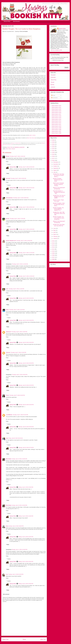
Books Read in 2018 (57, 113)
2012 (53, 247)
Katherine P (9, 332)
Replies (9, 164)
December (56, 162)
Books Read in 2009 (57, 128)
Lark (7, 289)
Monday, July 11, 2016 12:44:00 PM (20, 549)
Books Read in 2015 (57, 118)
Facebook (53, 87)
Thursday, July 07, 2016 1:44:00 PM (19, 332)
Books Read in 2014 (57, 119)
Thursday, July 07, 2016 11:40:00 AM (26, 276)
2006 (53, 259)
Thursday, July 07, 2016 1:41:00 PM (17, 310)
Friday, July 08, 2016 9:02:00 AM (16, 438)
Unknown (8, 352)
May (54, 230)
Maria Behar (9, 459)
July (54, 172)
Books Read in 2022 (57, 106)
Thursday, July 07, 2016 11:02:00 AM (26, 229)
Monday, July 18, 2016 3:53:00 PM (26, 562)
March (55, 234)
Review (13, 149)
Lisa (7, 574)
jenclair (8, 219)
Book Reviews (16, 21)
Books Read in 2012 (57, 123)
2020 (53, 152)
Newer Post (5, 639)
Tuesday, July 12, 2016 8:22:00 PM (16, 574)
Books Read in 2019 (57, 111)
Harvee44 (8, 178)
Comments (54, 98)
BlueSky (52, 85)
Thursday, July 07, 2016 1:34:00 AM (17, 156)
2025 (53, 142)
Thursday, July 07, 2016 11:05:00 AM (24, 241)
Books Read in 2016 (57, 116)
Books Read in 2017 (57, 114)
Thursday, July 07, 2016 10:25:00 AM (26, 167)
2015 (53, 241)
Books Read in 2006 (57, 133)
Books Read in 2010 (57, 126)
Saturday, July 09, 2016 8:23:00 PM (26, 385)
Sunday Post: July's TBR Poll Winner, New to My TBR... (59, 214)
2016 (7, 149)
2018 (53, 156)
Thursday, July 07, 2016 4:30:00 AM (18, 178)
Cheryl (7, 395)
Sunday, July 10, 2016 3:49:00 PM (16, 526)
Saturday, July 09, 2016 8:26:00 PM (26, 427)
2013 (53, 245)
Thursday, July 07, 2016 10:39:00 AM (26, 207)
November (56, 164)
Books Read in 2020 (57, 109)
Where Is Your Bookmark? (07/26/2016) (59, 188)
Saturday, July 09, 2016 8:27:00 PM (26, 448)
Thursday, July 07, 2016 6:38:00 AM (21, 198)
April (54, 232)
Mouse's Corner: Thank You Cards (58, 201)
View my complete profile (56, 50)
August (55, 170)
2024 (53, 144)
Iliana (7, 526)
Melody (8, 156)
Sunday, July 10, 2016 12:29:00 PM (19, 459)
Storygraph (53, 75)
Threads (52, 82)
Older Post (43, 639)
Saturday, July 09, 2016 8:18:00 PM (26, 320)
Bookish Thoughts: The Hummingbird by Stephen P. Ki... (58, 209)
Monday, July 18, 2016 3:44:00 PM (26, 537)
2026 (53, 140)
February (55, 236)
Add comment (6, 594)
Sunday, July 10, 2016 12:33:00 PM (19, 505)
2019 (53, 154)
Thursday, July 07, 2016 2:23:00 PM (18, 352)
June (55, 228)
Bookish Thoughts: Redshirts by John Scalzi (58, 180)
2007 (53, 257)
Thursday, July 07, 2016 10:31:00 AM (26, 188)
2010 (53, 251)
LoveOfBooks (9, 415)
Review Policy (7, 21)
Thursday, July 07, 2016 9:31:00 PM (20, 415)
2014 (53, 243)
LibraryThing (53, 80)
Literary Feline (13, 167)
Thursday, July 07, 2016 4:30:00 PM (20, 375)
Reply (7, 162)
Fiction (10, 149)
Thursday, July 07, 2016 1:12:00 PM (16, 289)
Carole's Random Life (11, 241)
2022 (53, 148)
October (55, 166)
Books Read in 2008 (57, 130)
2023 (53, 146)
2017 (53, 158)
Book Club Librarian (31, 138)
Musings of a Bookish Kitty (16, 143)
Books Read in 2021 (57, 107)
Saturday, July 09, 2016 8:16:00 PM (26, 298)
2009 (53, 253)
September (56, 168)
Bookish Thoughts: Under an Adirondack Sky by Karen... (59, 204)
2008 (53, 255)
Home (24, 639)
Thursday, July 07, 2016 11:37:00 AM (26, 253)
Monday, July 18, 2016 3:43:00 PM (26, 487)
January (55, 238)
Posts (53, 95)
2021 (53, 150)
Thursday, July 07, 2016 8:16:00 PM (17, 395)
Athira (7, 310)
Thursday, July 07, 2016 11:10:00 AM (20, 264)
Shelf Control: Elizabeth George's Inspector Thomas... (58, 184)
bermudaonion (9, 198)
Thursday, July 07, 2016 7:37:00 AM (17, 219)
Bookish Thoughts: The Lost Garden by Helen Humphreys (59, 218)
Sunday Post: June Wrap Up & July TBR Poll (59, 225)
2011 (53, 249)
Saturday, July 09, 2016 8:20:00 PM (26, 363)
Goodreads (53, 77)
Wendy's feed (10, 144)
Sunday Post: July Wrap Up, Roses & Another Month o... (59, 175)
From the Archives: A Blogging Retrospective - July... (59, 192)
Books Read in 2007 (57, 131)
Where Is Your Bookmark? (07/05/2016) (59, 222)
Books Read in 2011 (57, 124)
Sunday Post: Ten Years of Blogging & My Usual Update (59, 197)
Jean (7, 438)
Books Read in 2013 (57, 121)
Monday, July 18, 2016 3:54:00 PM (26, 584)
